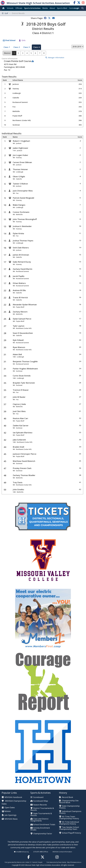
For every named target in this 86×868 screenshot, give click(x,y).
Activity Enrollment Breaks (40, 829)
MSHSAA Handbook (13, 797)
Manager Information (56, 57)
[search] (83, 8)
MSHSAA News (11, 819)
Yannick (35, 862)
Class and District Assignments (39, 820)
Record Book (67, 797)
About (52, 8)
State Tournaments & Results (41, 814)
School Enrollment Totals (44, 825)
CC (31, 862)
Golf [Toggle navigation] (13, 13)
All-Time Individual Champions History (69, 823)
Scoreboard (38, 797)
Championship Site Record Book (69, 802)
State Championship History (69, 807)
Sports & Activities (32, 8)
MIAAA (8, 811)
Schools (10, 8)
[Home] (4, 8)
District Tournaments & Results (42, 809)
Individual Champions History (70, 812)
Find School (10, 40)
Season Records (40, 805)
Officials (19, 8)
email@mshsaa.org (22, 852)
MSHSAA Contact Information (62, 852)
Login (77, 8)
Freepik (40, 862)
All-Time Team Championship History (69, 818)
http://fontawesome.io (74, 862)
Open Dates (10, 808)
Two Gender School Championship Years (69, 828)
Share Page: (37, 18)
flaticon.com (21, 862)
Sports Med (62, 8)
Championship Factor (43, 834)
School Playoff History (71, 833)
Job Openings (11, 815)
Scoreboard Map (41, 801)
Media (45, 8)
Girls (24, 40)
